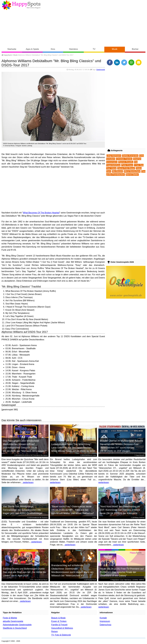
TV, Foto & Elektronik (61, 635)
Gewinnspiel (101, 70)
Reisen (54, 631)
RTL (95, 518)
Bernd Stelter (132, 175)
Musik (115, 49)
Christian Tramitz (124, 159)
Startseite (12, 49)
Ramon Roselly (126, 162)
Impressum (105, 621)
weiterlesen (28, 482)
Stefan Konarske (130, 156)
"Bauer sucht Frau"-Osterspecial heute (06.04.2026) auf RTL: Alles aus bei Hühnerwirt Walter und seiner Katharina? (73, 510)
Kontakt (103, 618)
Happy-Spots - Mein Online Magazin (21, 5)
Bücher (135, 49)
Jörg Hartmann (114, 156)
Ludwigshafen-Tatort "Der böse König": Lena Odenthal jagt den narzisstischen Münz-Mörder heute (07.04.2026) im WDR (73, 448)
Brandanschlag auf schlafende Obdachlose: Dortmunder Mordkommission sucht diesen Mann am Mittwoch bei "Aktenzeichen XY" (72, 570)
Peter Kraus (127, 165)
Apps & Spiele (32, 49)
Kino (53, 49)
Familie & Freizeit (59, 625)
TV (94, 49)
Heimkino (73, 49)
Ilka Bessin (117, 171)
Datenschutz (105, 625)
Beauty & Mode (58, 618)
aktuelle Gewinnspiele (13, 621)
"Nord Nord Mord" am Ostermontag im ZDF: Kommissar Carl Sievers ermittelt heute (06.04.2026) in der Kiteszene (120, 510)
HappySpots (7, 55)
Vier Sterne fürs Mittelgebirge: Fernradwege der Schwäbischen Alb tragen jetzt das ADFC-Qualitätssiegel (23, 510)
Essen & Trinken (59, 621)
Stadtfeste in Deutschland (15, 628)
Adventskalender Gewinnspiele (17, 625)
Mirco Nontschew (132, 171)
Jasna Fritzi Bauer (126, 168)
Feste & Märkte (10, 618)
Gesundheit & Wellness (62, 628)
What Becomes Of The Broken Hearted (41, 213)
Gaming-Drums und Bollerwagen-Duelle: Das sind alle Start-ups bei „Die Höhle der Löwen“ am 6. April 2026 (25, 572)
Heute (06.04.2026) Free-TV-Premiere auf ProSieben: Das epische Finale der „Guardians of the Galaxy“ (122, 572)
